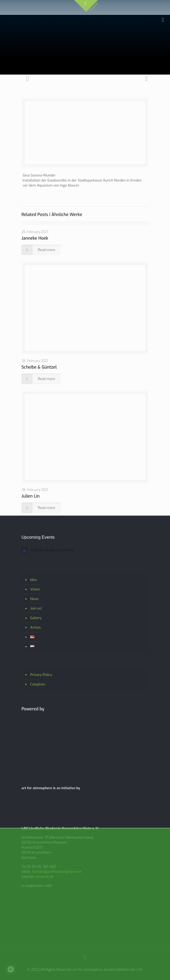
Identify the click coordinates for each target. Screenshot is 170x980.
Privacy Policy (41, 675)
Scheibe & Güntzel (39, 367)
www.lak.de (44, 877)
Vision (35, 589)
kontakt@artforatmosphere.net (57, 872)
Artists (35, 627)
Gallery (36, 618)
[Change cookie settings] (11, 969)
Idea (33, 580)
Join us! (36, 608)
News (34, 599)
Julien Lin (30, 496)
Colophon (38, 684)
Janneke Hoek (35, 238)
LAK (140, 970)
